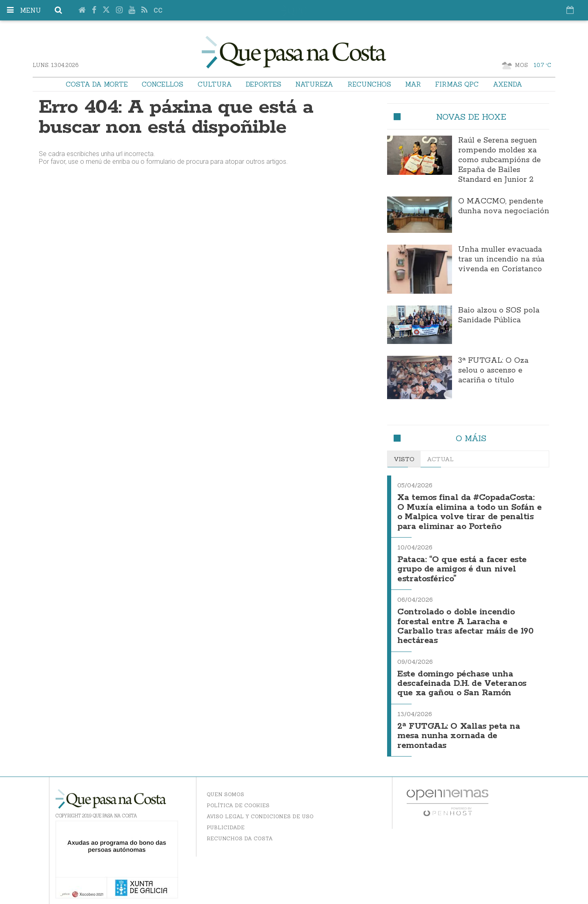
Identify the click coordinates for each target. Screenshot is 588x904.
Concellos (163, 84)
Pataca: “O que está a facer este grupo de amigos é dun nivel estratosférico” (462, 567)
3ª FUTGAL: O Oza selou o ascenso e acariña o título (493, 371)
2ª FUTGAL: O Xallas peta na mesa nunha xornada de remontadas (459, 730)
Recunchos (369, 84)
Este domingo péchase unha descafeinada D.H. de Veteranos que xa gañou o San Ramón (462, 679)
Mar (413, 84)
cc (158, 10)
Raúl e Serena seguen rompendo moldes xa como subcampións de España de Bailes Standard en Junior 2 (499, 160)
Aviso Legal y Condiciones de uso (260, 809)
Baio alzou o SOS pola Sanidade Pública (499, 315)
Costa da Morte (97, 84)
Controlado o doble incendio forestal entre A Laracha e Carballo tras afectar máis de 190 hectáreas (465, 623)
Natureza (314, 84)
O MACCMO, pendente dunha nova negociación (504, 206)
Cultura (215, 84)
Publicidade (226, 820)
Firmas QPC (457, 84)
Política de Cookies (238, 798)
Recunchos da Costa (240, 831)
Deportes (264, 84)
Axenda (508, 84)
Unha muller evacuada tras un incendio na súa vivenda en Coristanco (501, 259)
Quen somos (225, 787)
